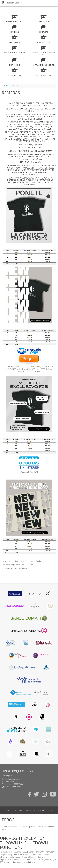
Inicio (6, 86)
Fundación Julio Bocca (15, 3)
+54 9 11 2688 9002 (11, 787)
